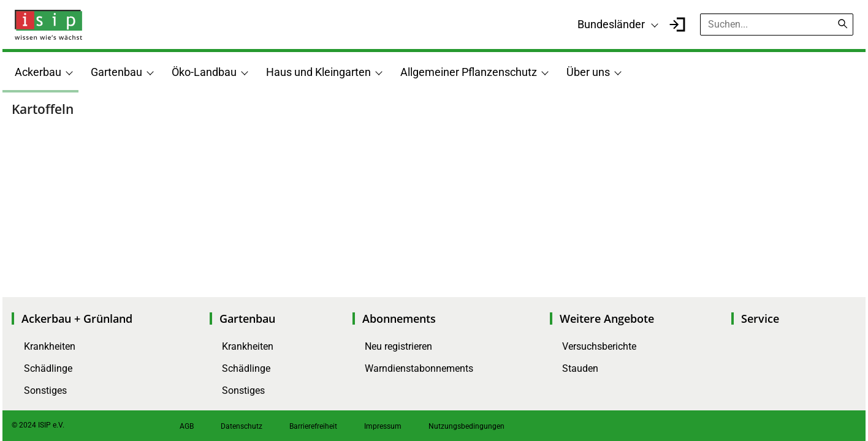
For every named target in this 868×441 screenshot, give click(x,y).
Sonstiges (45, 390)
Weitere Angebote (607, 318)
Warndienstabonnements (419, 368)
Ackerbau (38, 72)
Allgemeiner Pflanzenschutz (469, 72)
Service (760, 318)
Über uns (588, 72)
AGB (187, 426)
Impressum (383, 426)
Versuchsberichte (599, 346)
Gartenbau (116, 72)
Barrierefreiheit (313, 426)
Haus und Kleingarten (318, 72)
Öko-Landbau (204, 72)
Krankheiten (50, 346)
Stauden (580, 368)
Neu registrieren (398, 346)
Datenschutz (242, 426)
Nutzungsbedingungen (466, 426)
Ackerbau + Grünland (77, 318)
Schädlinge (48, 368)
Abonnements (399, 318)
